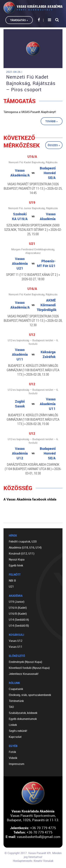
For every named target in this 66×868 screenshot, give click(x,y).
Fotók (12, 752)
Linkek (13, 725)
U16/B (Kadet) (18, 614)
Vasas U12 (16, 641)
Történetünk (16, 701)
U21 (11, 587)
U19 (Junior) (17, 602)
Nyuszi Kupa (17, 559)
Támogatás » (19, 20)
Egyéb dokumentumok (23, 719)
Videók (13, 758)
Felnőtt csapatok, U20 (23, 541)
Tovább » (52, 121)
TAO (11, 707)
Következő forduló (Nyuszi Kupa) (29, 668)
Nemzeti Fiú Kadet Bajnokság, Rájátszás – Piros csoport (31, 83)
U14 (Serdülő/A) (19, 620)
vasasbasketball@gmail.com (39, 837)
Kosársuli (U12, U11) (22, 553)
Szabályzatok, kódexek (23, 713)
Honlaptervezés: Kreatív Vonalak (33, 861)
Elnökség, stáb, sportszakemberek (30, 695)
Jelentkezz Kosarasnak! (24, 674)
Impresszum (17, 764)
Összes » (54, 145)
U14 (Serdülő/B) (19, 626)
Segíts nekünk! (18, 731)
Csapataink (16, 689)
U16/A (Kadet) (18, 608)
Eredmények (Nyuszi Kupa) (25, 662)
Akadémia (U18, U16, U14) (25, 547)
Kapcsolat (15, 737)
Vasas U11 (16, 647)
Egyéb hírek (16, 565)
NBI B (12, 581)
